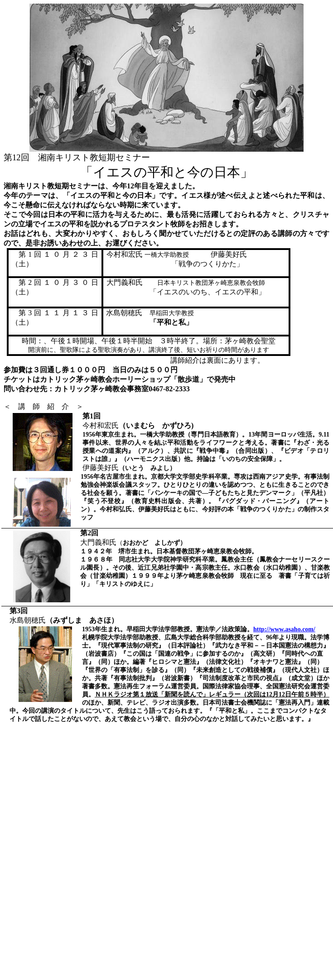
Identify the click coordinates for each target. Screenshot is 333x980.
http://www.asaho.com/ (284, 629)
